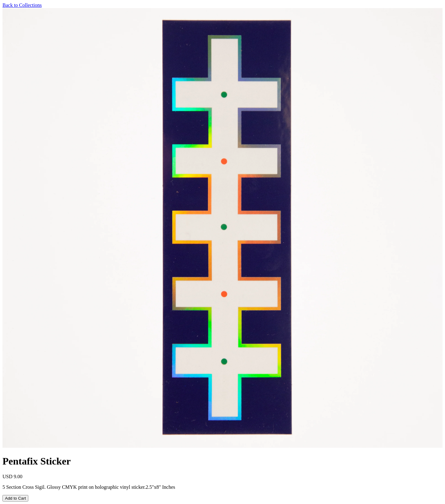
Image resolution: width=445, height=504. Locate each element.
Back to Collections (22, 5)
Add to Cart (15, 498)
